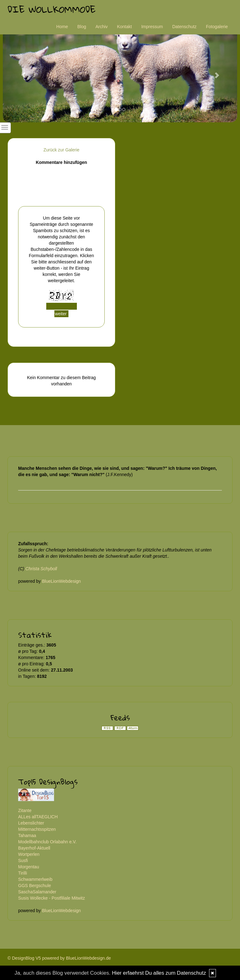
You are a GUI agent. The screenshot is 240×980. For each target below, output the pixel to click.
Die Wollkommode (52, 9)
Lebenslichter (31, 823)
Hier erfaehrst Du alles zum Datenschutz (159, 973)
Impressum (152, 27)
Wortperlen (29, 854)
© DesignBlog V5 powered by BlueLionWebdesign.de (59, 958)
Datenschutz (184, 27)
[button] (20, 72)
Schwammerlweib (35, 879)
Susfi (23, 861)
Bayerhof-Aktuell (34, 848)
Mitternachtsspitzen (37, 829)
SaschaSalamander (37, 892)
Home (62, 27)
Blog (82, 27)
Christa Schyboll (41, 569)
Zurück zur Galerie (61, 150)
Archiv (102, 27)
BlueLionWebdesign (61, 581)
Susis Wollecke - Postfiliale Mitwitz (52, 898)
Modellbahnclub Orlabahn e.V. (47, 842)
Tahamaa (27, 835)
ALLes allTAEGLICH (38, 817)
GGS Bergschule (35, 886)
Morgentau (29, 867)
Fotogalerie (217, 27)
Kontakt (124, 27)
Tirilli (22, 873)
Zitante (25, 810)
